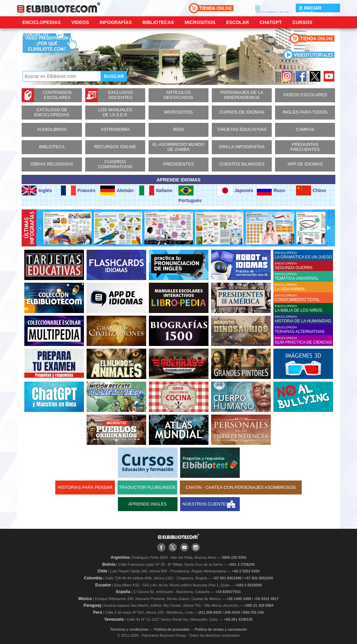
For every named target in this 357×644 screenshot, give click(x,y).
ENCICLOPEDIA (304, 255)
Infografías (116, 22)
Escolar (237, 22)
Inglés (37, 190)
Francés (78, 190)
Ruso (271, 190)
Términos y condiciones (130, 629)
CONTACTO (35, 34)
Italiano (156, 190)
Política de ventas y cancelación (221, 629)
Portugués (190, 194)
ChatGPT (271, 22)
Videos (80, 22)
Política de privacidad (172, 629)
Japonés (236, 190)
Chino (311, 190)
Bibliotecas (158, 22)
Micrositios (200, 22)
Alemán (117, 190)
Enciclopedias (41, 22)
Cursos (302, 22)
